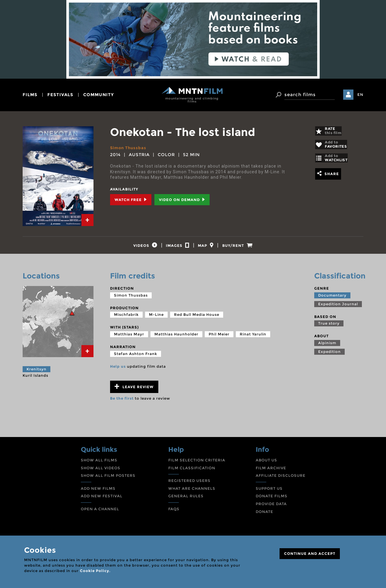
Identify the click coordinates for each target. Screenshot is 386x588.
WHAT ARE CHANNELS (192, 492)
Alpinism (327, 346)
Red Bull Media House (197, 318)
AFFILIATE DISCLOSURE (281, 479)
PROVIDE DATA (271, 507)
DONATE (264, 515)
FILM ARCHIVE (271, 471)
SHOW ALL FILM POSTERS (108, 479)
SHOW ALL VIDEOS (101, 471)
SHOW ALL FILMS (99, 464)
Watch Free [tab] (131, 200)
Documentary (332, 299)
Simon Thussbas (129, 148)
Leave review (134, 390)
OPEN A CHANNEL (100, 513)
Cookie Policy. (95, 571)
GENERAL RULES (186, 500)
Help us (118, 370)
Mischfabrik (126, 318)
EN (360, 94)
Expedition (329, 355)
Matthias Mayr (129, 338)
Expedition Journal (338, 307)
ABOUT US (266, 464)
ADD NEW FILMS (98, 492)
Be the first (122, 402)
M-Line (156, 318)
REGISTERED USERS (189, 484)
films (30, 95)
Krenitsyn (36, 373)
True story (329, 327)
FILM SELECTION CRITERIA (197, 464)
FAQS (174, 513)
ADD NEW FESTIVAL (102, 500)
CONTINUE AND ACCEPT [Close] (310, 553)
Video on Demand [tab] (182, 200)
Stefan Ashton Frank (136, 357)
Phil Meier (219, 338)
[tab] (87, 220)
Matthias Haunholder (176, 338)
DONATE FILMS (272, 500)
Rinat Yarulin (253, 338)
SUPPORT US (269, 492)
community (99, 95)
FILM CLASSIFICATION (192, 471)
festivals (60, 95)
